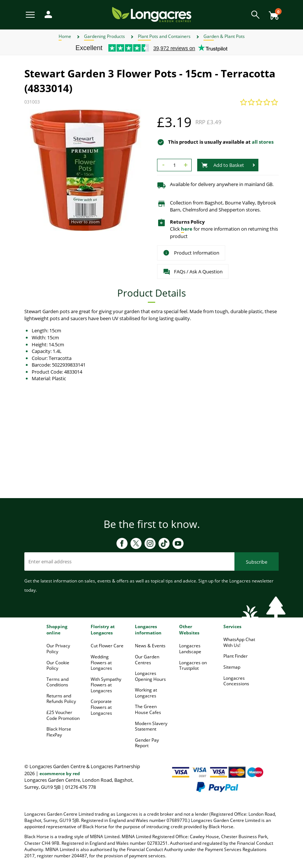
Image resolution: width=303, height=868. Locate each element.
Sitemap (232, 667)
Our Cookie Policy (58, 666)
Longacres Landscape (190, 649)
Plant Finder (236, 656)
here (187, 229)
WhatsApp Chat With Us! (239, 642)
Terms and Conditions (58, 682)
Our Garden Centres (147, 660)
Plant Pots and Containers (164, 36)
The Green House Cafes (148, 709)
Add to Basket (223, 165)
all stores (263, 142)
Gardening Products (105, 36)
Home (65, 36)
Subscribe (257, 562)
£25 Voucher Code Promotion (63, 715)
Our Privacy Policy (58, 649)
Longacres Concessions (236, 681)
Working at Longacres (146, 693)
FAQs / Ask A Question (193, 272)
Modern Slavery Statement (151, 726)
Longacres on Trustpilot (193, 666)
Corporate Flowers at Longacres (101, 707)
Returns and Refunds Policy (61, 699)
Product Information (191, 253)
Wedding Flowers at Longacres (101, 662)
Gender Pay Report (147, 743)
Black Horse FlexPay (59, 732)
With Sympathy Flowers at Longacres (106, 685)
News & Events (150, 646)
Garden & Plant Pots (224, 36)
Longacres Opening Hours (150, 676)
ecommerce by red (60, 773)
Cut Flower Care (107, 646)
